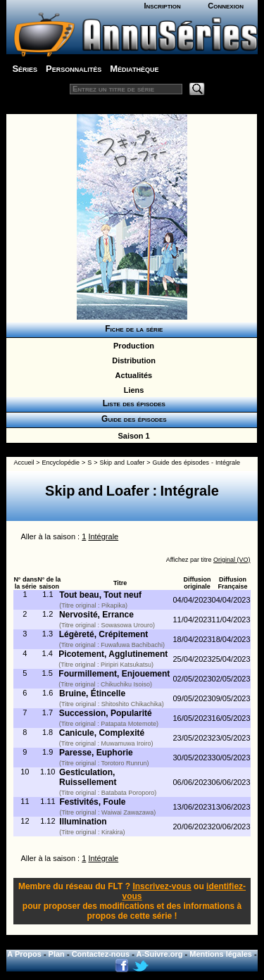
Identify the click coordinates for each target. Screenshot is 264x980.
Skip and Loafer (122, 463)
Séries (25, 69)
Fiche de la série (132, 329)
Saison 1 (131, 436)
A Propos (24, 954)
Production (132, 346)
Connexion (226, 6)
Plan (57, 954)
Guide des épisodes (131, 419)
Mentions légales (221, 954)
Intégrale (103, 536)
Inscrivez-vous (162, 886)
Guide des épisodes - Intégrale (196, 463)
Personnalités (74, 69)
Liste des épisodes (132, 403)
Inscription (162, 6)
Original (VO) (232, 560)
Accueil (24, 463)
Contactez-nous (101, 954)
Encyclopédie (61, 463)
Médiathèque (134, 69)
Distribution (132, 360)
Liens (132, 390)
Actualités (132, 375)
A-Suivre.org (160, 954)
